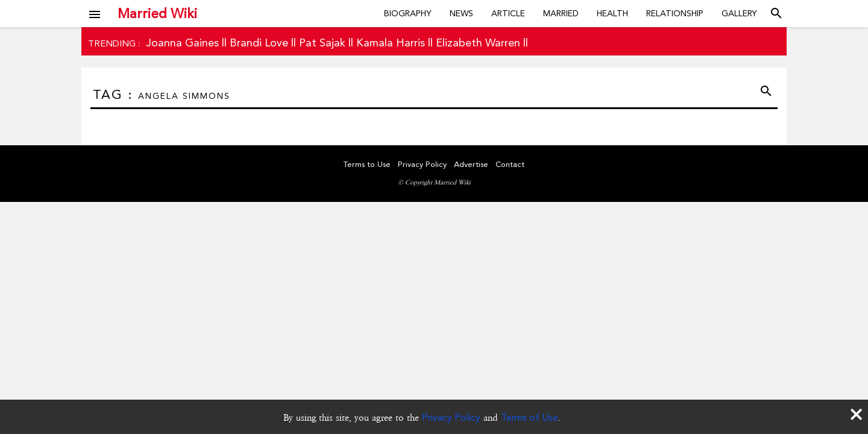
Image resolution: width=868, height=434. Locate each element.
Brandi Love (259, 42)
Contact (510, 164)
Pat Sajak (322, 42)
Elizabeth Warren (478, 42)
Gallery (739, 13)
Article (508, 13)
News (461, 13)
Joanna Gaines (182, 42)
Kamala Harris (391, 42)
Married (561, 13)
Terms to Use (367, 164)
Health (612, 13)
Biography (408, 13)
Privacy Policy (451, 417)
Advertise (471, 164)
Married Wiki (157, 13)
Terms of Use (530, 417)
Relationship (675, 13)
